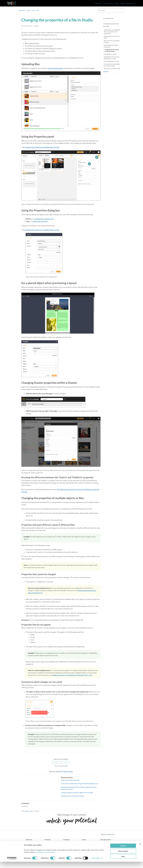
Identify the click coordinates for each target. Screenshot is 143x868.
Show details (96, 864)
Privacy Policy (86, 843)
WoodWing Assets (50, 845)
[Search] (111, 10)
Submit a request (108, 3)
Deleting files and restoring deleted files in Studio (111, 58)
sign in (27, 811)
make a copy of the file (40, 221)
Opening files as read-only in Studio (112, 37)
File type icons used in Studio (112, 68)
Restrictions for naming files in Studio (112, 42)
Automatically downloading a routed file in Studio (112, 65)
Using (33, 10)
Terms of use (86, 847)
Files (38, 10)
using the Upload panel (55, 68)
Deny (123, 863)
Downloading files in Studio (111, 61)
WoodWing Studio (50, 843)
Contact (66, 843)
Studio (28, 10)
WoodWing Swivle (50, 847)
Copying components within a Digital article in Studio (77, 793)
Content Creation (31, 843)
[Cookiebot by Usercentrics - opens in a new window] (12, 864)
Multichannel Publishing (33, 847)
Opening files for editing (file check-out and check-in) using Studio (112, 32)
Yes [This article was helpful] (56, 762)
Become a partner (68, 847)
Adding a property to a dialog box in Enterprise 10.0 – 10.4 (72, 675)
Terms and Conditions (88, 845)
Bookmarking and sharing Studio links (111, 46)
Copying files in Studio (110, 54)
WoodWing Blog (106, 843)
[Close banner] (140, 850)
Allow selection (123, 857)
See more (106, 72)
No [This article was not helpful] (66, 762)
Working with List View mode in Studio (73, 796)
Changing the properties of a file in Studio (112, 51)
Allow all (123, 852)
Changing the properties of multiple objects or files (42, 147)
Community (98, 3)
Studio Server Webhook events (70, 780)
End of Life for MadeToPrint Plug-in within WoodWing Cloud (79, 784)
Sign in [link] (117, 3)
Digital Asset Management (34, 845)
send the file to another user (44, 219)
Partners (66, 845)
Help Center (22, 10)
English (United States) (127, 3)
